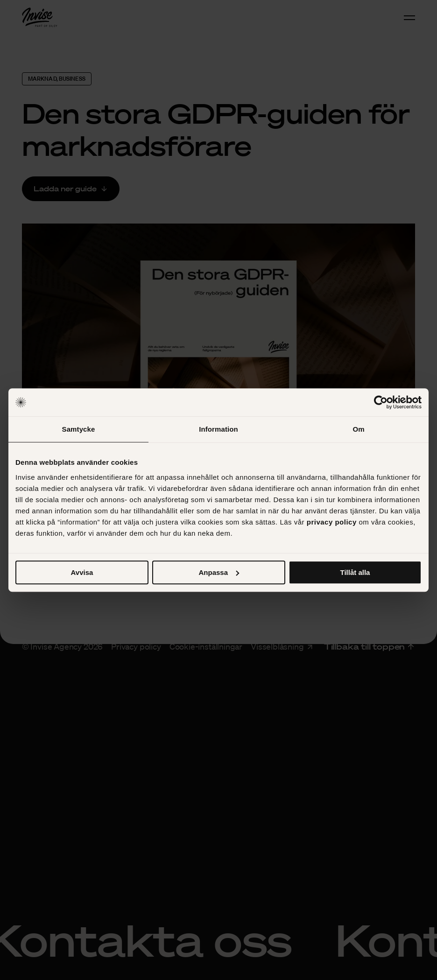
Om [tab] (358, 429)
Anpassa (219, 572)
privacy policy (332, 522)
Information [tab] (218, 429)
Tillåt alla (355, 572)
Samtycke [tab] (79, 429)
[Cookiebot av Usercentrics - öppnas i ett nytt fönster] (381, 402)
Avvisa (82, 572)
